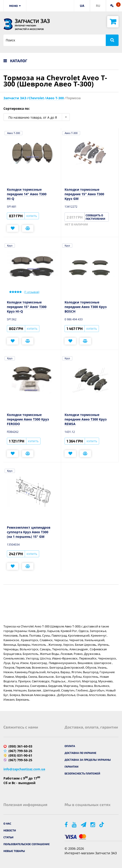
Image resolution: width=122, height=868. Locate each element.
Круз (10, 246)
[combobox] (37, 117)
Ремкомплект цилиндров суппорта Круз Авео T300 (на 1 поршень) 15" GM (29, 532)
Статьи (8, 837)
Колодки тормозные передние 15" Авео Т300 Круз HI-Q (27, 307)
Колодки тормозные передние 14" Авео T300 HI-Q (27, 194)
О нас (7, 823)
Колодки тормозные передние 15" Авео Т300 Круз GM (84, 194)
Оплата (70, 746)
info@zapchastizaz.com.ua (24, 769)
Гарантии (72, 766)
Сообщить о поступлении (95, 217)
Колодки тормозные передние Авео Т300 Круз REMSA (86, 419)
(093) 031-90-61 (20, 755)
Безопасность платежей (82, 773)
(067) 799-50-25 (20, 751)
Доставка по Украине (80, 753)
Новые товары (14, 851)
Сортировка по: (17, 108)
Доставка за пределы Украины (88, 760)
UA (82, 6)
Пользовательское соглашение (27, 844)
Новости (10, 830)
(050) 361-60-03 (20, 746)
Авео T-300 (14, 133)
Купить (32, 216)
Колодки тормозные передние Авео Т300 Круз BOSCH (86, 307)
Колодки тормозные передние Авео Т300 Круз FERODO (28, 419)
